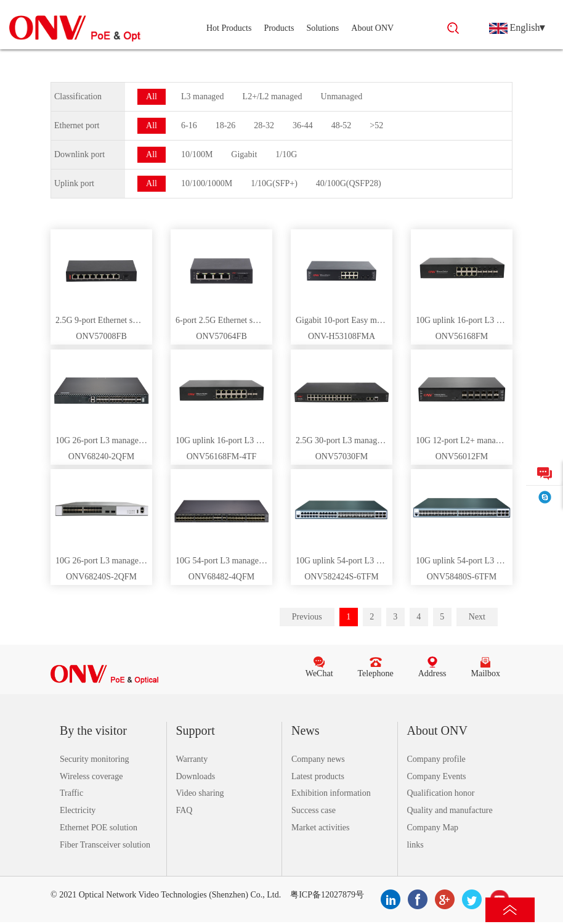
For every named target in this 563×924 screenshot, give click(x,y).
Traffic (71, 793)
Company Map (433, 828)
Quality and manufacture (450, 810)
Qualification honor (441, 793)
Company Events (437, 776)
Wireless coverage (91, 776)
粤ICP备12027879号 (327, 895)
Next (477, 617)
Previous (307, 617)
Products (279, 28)
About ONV (372, 28)
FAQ (184, 810)
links (415, 845)
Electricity (78, 810)
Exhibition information (331, 793)
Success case (314, 810)
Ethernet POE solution (99, 828)
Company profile (436, 759)
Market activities (320, 828)
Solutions (322, 28)
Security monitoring (94, 759)
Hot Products (229, 28)
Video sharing (200, 793)
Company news (318, 759)
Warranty (192, 759)
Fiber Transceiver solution (105, 845)
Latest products (318, 776)
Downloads (196, 776)
